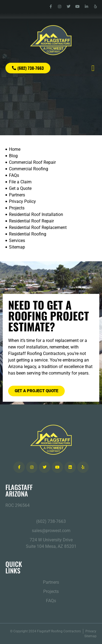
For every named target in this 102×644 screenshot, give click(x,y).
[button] (93, 68)
